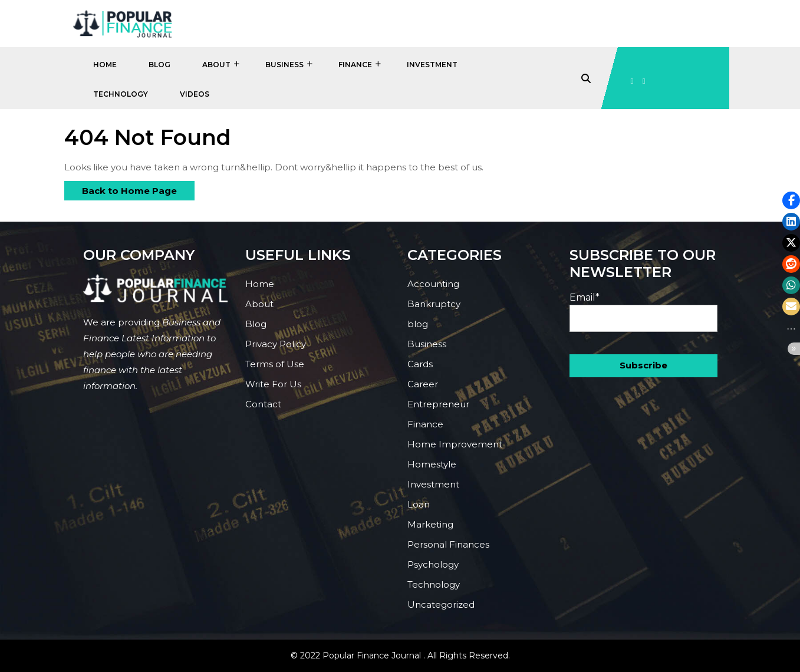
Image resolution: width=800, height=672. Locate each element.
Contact (263, 404)
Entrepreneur (438, 404)
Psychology (433, 564)
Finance (355, 65)
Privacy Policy (276, 344)
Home (105, 65)
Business (284, 65)
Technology (121, 94)
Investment (432, 65)
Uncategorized (441, 605)
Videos (195, 94)
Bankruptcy (434, 304)
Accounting (433, 284)
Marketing (430, 524)
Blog (159, 65)
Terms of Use (275, 364)
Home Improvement (455, 444)
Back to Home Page (121, 189)
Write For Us (273, 384)
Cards (420, 364)
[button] (791, 200)
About (216, 65)
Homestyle (432, 464)
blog (418, 324)
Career (423, 384)
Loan (419, 504)
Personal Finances (448, 544)
